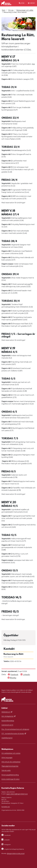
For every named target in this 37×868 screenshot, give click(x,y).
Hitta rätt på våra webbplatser (11, 762)
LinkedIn (7, 840)
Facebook (7, 835)
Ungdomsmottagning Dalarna (14, 849)
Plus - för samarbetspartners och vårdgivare (15, 729)
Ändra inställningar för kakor (11, 779)
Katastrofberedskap (8, 721)
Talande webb (6, 770)
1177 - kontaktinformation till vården (13, 734)
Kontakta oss (6, 807)
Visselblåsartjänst (7, 738)
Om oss (11, 10)
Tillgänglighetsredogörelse (10, 766)
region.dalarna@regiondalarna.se (17, 794)
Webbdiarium (6, 712)
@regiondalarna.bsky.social (16, 853)
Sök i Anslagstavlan (8, 716)
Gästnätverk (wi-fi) (7, 725)
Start (4, 10)
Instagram (7, 845)
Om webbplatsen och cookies (11, 753)
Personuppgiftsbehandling (10, 775)
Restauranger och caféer (25, 10)
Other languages (7, 758)
